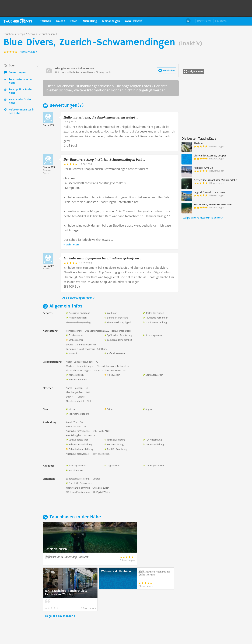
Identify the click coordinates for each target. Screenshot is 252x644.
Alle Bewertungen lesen (77, 298)
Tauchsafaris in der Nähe (21, 81)
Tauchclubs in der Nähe (20, 101)
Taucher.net (18, 21)
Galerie (61, 21)
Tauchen (46, 21)
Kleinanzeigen (111, 21)
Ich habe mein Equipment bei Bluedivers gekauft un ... (103, 258)
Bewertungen (17, 73)
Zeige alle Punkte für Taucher (202, 218)
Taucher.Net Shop (241, 21)
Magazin (134, 21)
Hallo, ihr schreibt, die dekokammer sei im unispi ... (101, 117)
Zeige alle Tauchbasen (59, 594)
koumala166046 (52, 266)
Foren (74, 21)
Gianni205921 (51, 167)
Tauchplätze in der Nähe (21, 91)
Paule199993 (50, 125)
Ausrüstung (90, 21)
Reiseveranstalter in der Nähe (22, 112)
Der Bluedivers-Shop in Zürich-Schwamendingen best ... (104, 159)
